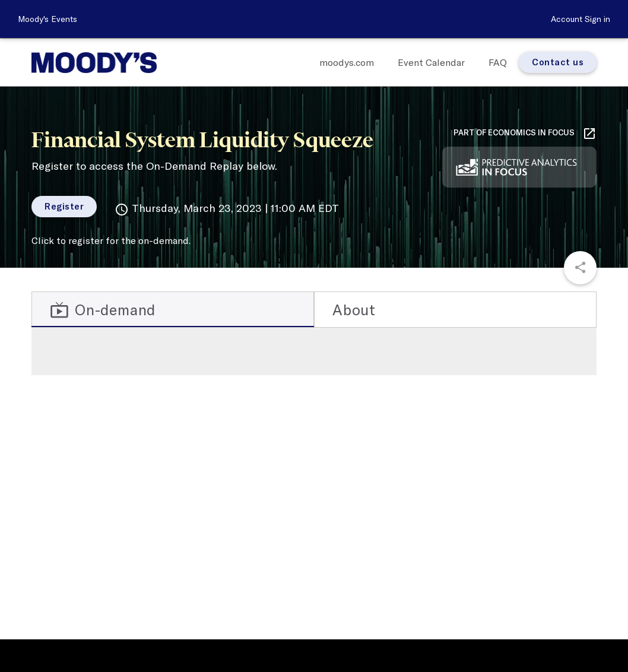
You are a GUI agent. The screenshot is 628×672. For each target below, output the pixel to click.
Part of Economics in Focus (525, 134)
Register (64, 206)
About (354, 310)
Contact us (558, 62)
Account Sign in (581, 19)
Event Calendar (431, 62)
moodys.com (347, 62)
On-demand (103, 310)
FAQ (498, 62)
